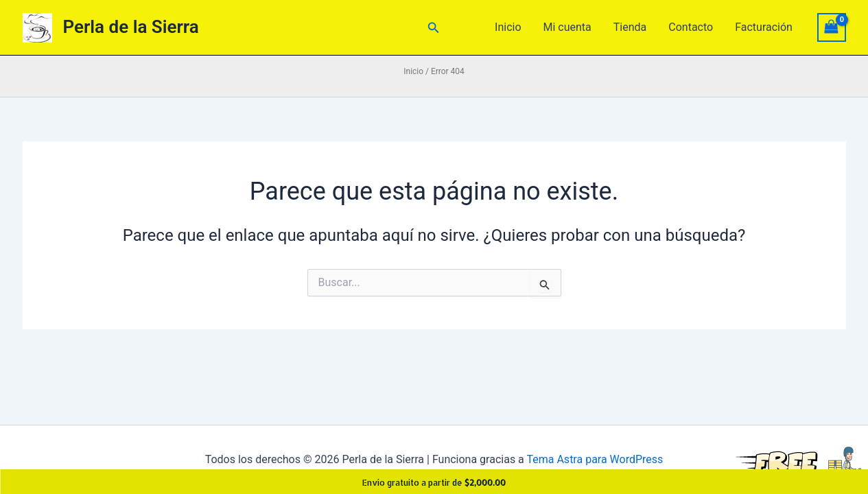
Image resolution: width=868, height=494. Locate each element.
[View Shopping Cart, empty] (832, 27)
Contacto (691, 27)
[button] (434, 28)
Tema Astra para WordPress (595, 459)
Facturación (764, 27)
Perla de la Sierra (131, 27)
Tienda (630, 27)
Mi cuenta (567, 27)
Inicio (508, 27)
